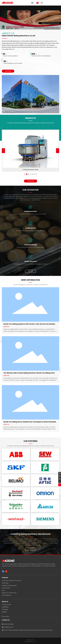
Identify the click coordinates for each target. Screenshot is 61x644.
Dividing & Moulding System (9, 586)
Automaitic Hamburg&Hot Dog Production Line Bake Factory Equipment (31, 170)
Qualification (5, 607)
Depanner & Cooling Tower (9, 593)
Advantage (5, 609)
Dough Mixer (5, 583)
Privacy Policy (5, 616)
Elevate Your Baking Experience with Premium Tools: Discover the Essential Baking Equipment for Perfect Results (29, 325)
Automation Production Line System (12, 581)
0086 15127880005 (9, 624)
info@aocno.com (9, 627)
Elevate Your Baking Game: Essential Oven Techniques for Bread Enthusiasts (30, 422)
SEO (36, 642)
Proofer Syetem (6, 588)
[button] (58, 151)
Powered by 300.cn (29, 642)
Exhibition (4, 612)
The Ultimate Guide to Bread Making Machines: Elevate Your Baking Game (29, 373)
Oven (3, 590)
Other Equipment (6, 595)
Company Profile (6, 605)
